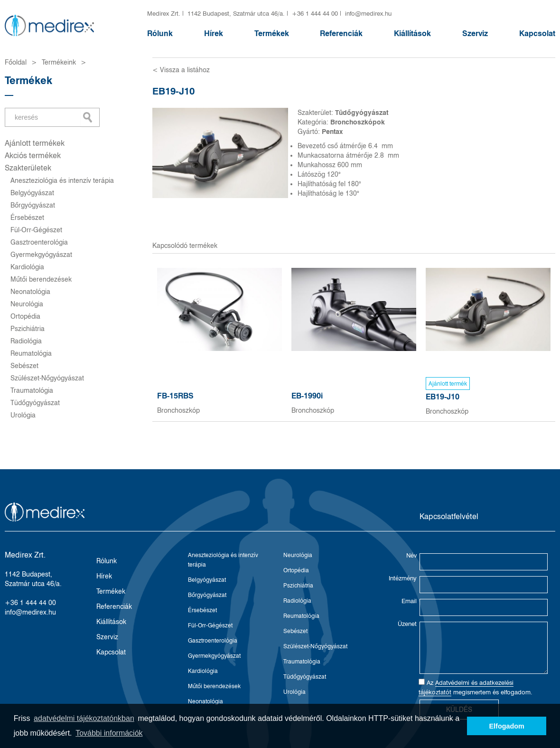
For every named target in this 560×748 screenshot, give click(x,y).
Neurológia (27, 304)
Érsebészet (27, 218)
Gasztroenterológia (39, 242)
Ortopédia (25, 316)
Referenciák (341, 33)
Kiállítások (412, 33)
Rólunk (160, 33)
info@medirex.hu (368, 13)
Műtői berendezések (41, 279)
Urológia (23, 415)
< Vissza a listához (181, 70)
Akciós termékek (33, 156)
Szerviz (475, 33)
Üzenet (407, 624)
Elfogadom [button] (507, 726)
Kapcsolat (537, 33)
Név (411, 555)
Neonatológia (30, 292)
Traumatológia (32, 390)
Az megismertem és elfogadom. (476, 687)
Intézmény (403, 578)
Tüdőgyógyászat (35, 403)
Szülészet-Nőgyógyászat (47, 378)
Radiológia (26, 341)
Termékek (272, 33)
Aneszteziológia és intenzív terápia (62, 180)
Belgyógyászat (32, 193)
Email (409, 601)
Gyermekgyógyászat (41, 255)
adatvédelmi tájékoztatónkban (84, 718)
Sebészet (24, 366)
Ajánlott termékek (35, 143)
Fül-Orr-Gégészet (36, 230)
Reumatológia (31, 353)
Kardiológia (27, 267)
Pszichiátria (28, 329)
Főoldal (16, 62)
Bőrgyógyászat (33, 205)
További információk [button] (109, 733)
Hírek (214, 33)
